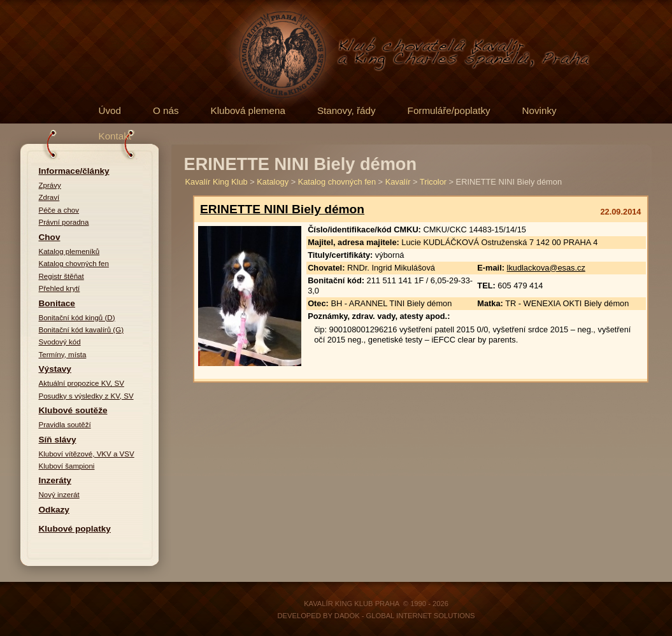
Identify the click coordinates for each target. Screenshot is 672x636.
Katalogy (273, 182)
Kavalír (398, 182)
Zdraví (49, 197)
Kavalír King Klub (217, 182)
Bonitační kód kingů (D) (77, 318)
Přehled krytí (60, 288)
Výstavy (55, 369)
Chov (50, 237)
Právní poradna (64, 222)
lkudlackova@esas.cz (546, 268)
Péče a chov (59, 210)
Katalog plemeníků (69, 251)
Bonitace (57, 303)
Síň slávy (58, 440)
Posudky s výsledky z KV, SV (86, 396)
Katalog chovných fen (74, 264)
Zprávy (50, 185)
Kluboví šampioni (67, 466)
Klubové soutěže (73, 410)
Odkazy (54, 510)
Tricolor (433, 182)
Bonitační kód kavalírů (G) (82, 330)
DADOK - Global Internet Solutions (405, 616)
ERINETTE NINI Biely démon (282, 209)
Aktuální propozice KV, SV (82, 383)
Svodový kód (60, 342)
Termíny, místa (63, 355)
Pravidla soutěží (65, 425)
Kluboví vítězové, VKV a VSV (87, 454)
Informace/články (74, 171)
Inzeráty (55, 480)
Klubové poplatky (75, 529)
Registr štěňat (61, 276)
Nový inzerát (59, 495)
